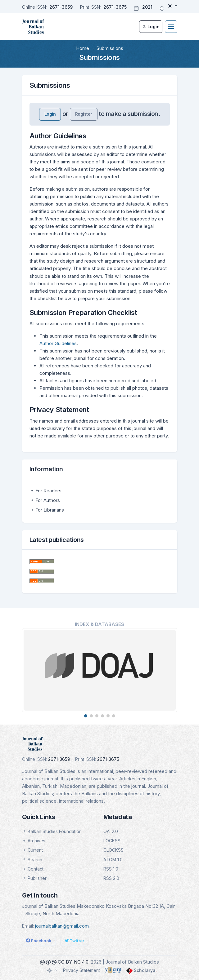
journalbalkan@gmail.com (62, 926)
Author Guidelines (58, 343)
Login (50, 114)
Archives (34, 841)
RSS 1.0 (111, 869)
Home (83, 48)
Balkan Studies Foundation (52, 831)
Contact (33, 869)
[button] (86, 716)
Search (32, 860)
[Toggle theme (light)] (172, 6)
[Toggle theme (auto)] (53, 970)
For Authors (45, 500)
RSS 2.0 (111, 878)
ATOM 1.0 (113, 860)
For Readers (45, 491)
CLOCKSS (113, 850)
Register (84, 114)
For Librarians (47, 510)
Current (32, 850)
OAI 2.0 (111, 831)
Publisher (34, 878)
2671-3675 (115, 7)
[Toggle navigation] (171, 27)
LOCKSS (112, 841)
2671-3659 (61, 7)
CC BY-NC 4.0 (64, 962)
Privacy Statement (81, 970)
